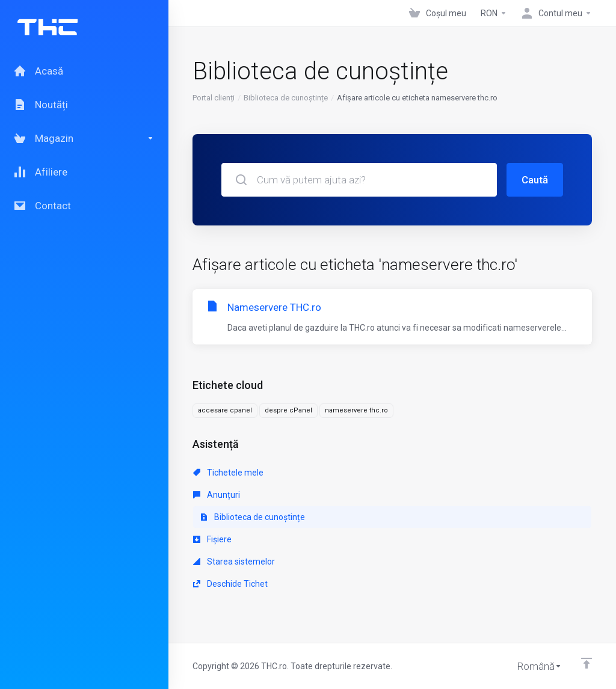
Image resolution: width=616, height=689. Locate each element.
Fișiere (212, 539)
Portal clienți (214, 98)
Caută (535, 180)
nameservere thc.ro (356, 410)
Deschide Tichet (230, 584)
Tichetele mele (228, 473)
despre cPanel (288, 410)
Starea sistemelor (234, 562)
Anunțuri (217, 495)
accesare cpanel (225, 410)
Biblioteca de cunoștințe (286, 98)
